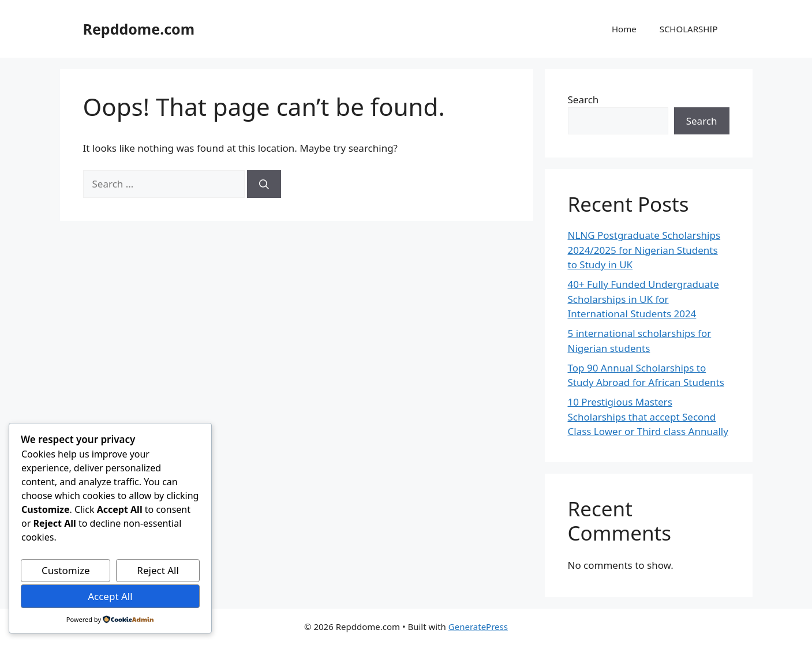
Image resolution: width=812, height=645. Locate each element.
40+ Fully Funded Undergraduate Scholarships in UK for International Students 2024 (643, 299)
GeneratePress (478, 627)
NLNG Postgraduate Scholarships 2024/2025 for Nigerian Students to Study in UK (644, 250)
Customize (66, 570)
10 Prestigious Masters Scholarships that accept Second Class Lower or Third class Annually (648, 417)
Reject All (158, 570)
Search (583, 100)
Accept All (110, 596)
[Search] (264, 184)
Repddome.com (139, 29)
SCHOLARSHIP (689, 29)
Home (624, 29)
